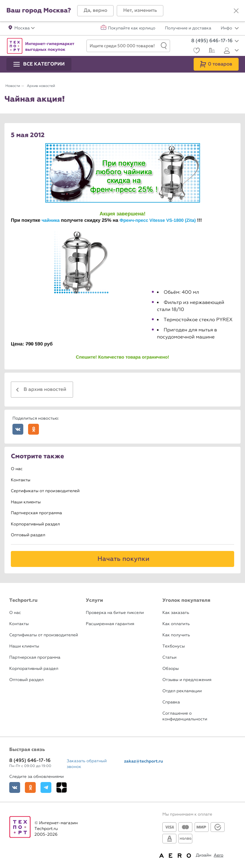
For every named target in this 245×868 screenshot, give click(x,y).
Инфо (230, 28)
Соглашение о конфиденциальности (185, 716)
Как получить (176, 635)
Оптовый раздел (28, 535)
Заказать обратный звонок (87, 764)
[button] (95, 11)
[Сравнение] (211, 51)
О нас (17, 469)
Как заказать (176, 613)
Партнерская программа (36, 513)
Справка (171, 702)
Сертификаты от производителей (45, 491)
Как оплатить (176, 624)
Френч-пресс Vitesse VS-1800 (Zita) (158, 220)
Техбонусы (174, 646)
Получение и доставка (188, 28)
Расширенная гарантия (110, 624)
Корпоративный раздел (35, 524)
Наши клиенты (26, 502)
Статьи (169, 658)
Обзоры (171, 669)
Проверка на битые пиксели (115, 613)
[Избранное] (196, 51)
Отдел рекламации (182, 691)
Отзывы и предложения (187, 680)
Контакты (21, 480)
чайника (50, 220)
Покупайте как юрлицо (132, 28)
